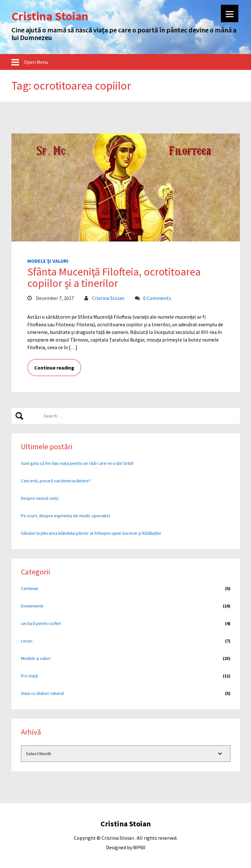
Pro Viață (29, 676)
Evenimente (32, 606)
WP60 (139, 847)
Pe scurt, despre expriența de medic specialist (66, 516)
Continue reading (54, 368)
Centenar (30, 588)
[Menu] (230, 14)
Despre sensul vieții (40, 498)
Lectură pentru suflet (41, 623)
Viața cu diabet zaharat (43, 693)
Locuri (27, 641)
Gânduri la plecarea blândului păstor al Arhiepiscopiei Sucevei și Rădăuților (91, 533)
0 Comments (157, 298)
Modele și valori (48, 261)
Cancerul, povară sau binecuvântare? (56, 481)
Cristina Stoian (108, 298)
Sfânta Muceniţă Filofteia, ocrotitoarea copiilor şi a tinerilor (114, 277)
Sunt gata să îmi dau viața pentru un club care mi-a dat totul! (77, 463)
